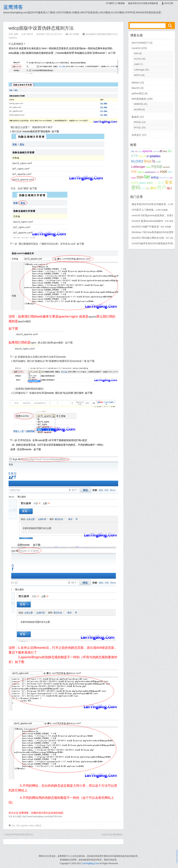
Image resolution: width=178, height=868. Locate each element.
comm (156, 151)
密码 (136, 188)
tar (147, 177)
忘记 (143, 188)
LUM (158, 162)
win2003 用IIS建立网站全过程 (148, 238)
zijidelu (142, 183)
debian (135, 83)
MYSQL (138, 128)
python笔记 (138, 93)
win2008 (138, 110)
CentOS (136, 48)
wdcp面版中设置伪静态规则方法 (41, 28)
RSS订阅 (167, 3)
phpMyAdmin (150, 172)
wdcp (32, 826)
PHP (134, 172)
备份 (161, 183)
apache (24, 826)
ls (154, 161)
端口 (169, 188)
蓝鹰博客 (13, 7)
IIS (140, 156)
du (170, 151)
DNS (165, 151)
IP (148, 156)
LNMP (137, 64)
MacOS (136, 88)
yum (135, 182)
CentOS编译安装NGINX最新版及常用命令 (155, 243)
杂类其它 (137, 135)
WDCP (30, 34)
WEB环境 (138, 104)
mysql (156, 166)
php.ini (141, 172)
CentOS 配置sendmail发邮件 (147, 221)
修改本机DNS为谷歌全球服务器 (143, 3)
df (161, 151)
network (166, 167)
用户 (161, 188)
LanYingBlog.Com (90, 863)
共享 (155, 183)
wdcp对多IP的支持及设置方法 (19, 835)
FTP (135, 156)
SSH (140, 177)
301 (13, 826)
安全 (169, 182)
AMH (136, 53)
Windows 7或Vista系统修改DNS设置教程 (154, 232)
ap (140, 151)
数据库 (135, 117)
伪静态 (38, 826)
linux (148, 161)
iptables (155, 156)
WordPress (164, 178)
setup (134, 178)
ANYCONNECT (140, 43)
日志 (148, 188)
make (148, 167)
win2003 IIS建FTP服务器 (145, 227)
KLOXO (137, 59)
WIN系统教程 (139, 99)
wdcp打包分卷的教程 (112, 835)
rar (158, 172)
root (164, 171)
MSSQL (138, 122)
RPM (170, 172)
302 (18, 826)
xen (171, 178)
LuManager (139, 70)
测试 (153, 188)
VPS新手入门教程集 (115, 3)
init (144, 156)
